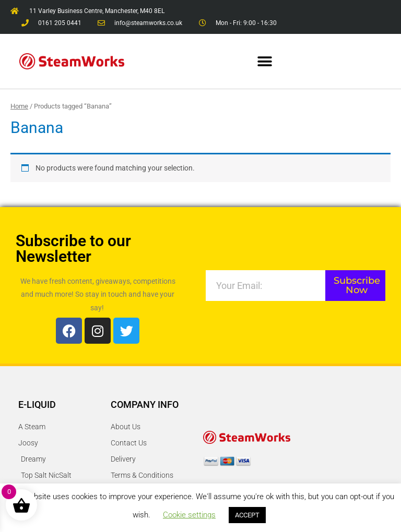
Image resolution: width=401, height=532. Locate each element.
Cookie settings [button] (189, 515)
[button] (265, 61)
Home (19, 106)
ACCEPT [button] (247, 515)
